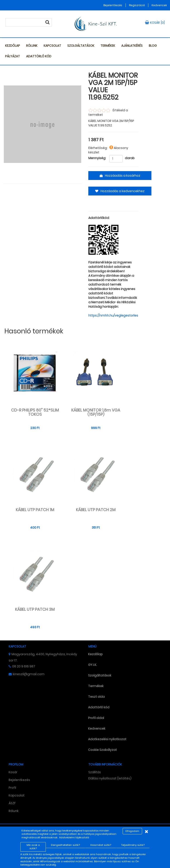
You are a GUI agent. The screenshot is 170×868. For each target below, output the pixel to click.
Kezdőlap (13, 46)
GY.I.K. (93, 665)
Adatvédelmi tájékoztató (74, 837)
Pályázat (13, 56)
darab (130, 158)
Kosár (13, 772)
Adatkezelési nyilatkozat (107, 739)
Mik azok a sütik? (33, 847)
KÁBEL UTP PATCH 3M (35, 609)
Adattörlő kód (39, 56)
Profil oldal (96, 718)
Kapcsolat (52, 46)
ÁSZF (12, 803)
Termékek (108, 46)
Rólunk (32, 46)
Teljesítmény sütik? (133, 845)
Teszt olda (96, 697)
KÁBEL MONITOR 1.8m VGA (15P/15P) (96, 412)
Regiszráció (137, 5)
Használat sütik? (101, 845)
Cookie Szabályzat (102, 750)
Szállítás (95, 772)
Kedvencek (159, 5)
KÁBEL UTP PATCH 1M (35, 510)
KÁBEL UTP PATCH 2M (96, 510)
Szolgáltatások (81, 46)
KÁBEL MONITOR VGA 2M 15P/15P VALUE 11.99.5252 (113, 87)
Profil (12, 788)
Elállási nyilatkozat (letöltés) (110, 778)
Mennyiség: (97, 158)
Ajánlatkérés (132, 46)
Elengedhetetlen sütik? (65, 845)
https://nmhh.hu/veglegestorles (113, 315)
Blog (153, 46)
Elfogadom (132, 831)
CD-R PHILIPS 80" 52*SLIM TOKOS (35, 412)
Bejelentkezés (113, 5)
